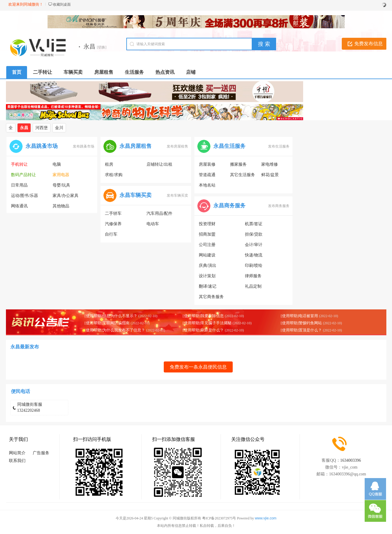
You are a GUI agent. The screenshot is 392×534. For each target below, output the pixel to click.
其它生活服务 (243, 175)
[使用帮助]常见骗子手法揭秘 (207, 323)
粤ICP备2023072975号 (219, 518)
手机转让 (19, 164)
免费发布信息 (369, 44)
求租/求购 (114, 175)
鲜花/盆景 (270, 175)
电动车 (153, 224)
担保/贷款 (254, 234)
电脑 (57, 164)
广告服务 (41, 453)
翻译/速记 (208, 286)
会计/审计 (254, 245)
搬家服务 (238, 164)
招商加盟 (207, 234)
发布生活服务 (279, 146)
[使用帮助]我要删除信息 (203, 316)
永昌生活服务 (229, 146)
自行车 (111, 234)
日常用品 (19, 185)
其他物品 (61, 206)
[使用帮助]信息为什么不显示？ (111, 316)
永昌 (24, 128)
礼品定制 (253, 286)
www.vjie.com (266, 518)
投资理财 (207, 224)
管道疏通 (207, 175)
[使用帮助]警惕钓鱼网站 (302, 323)
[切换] (102, 47)
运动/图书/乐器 (25, 196)
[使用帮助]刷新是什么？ (203, 330)
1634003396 (351, 460)
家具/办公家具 (66, 196)
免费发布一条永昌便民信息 (198, 367)
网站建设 (207, 255)
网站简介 (17, 453)
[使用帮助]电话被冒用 (300, 316)
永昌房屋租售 (136, 146)
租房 (109, 164)
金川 (59, 128)
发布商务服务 (279, 206)
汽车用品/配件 (160, 213)
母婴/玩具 (62, 185)
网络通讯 (19, 206)
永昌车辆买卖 (136, 195)
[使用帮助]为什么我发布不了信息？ (115, 330)
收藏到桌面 (62, 4)
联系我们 (17, 461)
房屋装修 (207, 164)
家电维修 (270, 164)
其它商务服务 (211, 297)
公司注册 (207, 245)
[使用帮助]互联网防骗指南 (107, 323)
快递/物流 (254, 255)
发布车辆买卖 (177, 195)
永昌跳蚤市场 (42, 146)
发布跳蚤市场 (84, 146)
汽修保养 (113, 224)
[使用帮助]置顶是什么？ (302, 330)
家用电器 (61, 175)
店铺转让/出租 (160, 164)
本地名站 (207, 185)
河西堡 (42, 128)
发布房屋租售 (177, 146)
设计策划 (207, 276)
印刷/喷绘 (254, 266)
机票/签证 (254, 224)
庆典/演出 (208, 266)
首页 (17, 72)
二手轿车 (113, 213)
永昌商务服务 (229, 206)
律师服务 (253, 276)
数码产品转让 (23, 175)
